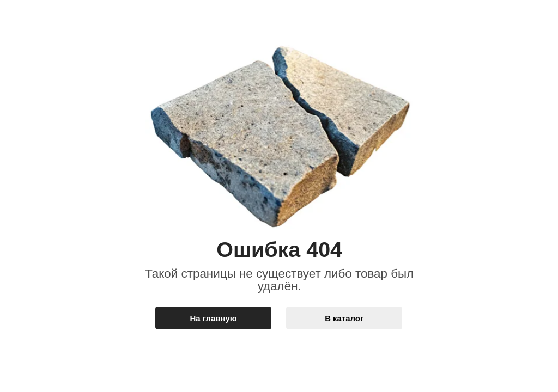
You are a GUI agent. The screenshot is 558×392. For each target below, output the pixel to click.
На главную (214, 318)
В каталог (344, 318)
